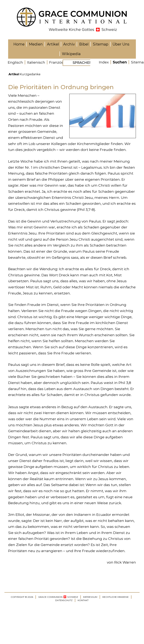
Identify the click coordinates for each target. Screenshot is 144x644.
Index (104, 62)
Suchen (120, 62)
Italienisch (36, 62)
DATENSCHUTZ (64, 600)
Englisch (15, 62)
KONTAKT (83, 600)
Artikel (14, 74)
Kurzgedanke (30, 74)
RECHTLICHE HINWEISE (116, 597)
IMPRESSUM (90, 597)
